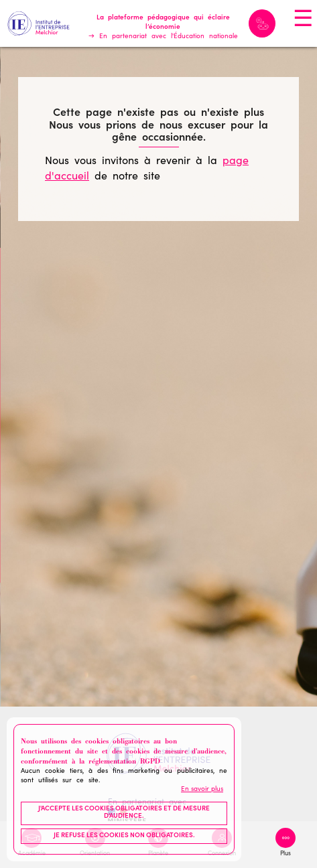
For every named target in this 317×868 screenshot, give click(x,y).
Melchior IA (262, 23)
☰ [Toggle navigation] (303, 21)
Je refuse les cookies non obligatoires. (124, 836)
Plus (286, 854)
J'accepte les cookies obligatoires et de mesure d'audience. (124, 813)
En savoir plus (202, 790)
